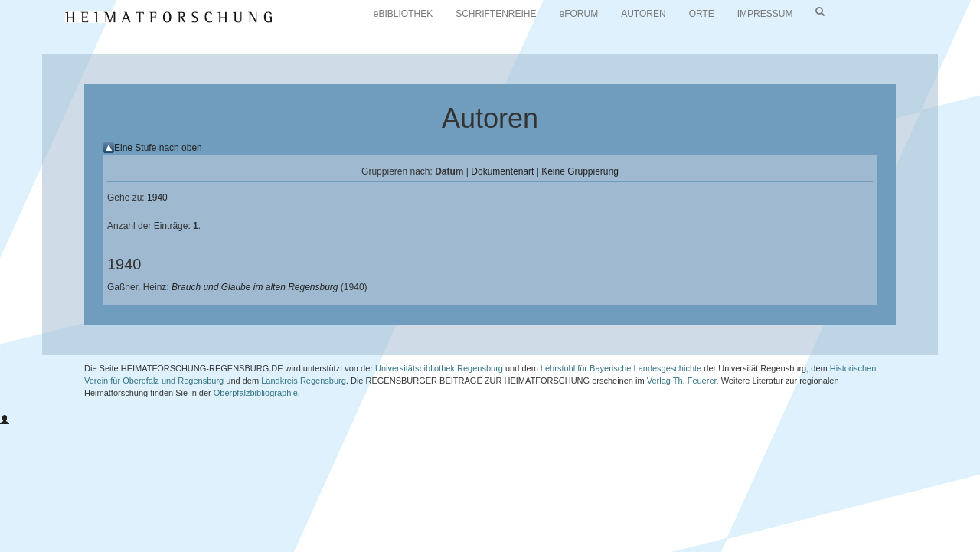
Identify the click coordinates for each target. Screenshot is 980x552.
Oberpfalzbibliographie (256, 393)
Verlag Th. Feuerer (682, 381)
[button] (5, 420)
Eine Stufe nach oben (158, 148)
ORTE (702, 14)
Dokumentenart (502, 171)
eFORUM (579, 14)
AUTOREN (643, 14)
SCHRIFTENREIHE (496, 14)
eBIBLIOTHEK (403, 14)
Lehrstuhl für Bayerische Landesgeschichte (621, 368)
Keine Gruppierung (580, 171)
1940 (157, 198)
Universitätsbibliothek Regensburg (439, 368)
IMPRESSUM (765, 14)
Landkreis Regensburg (304, 381)
